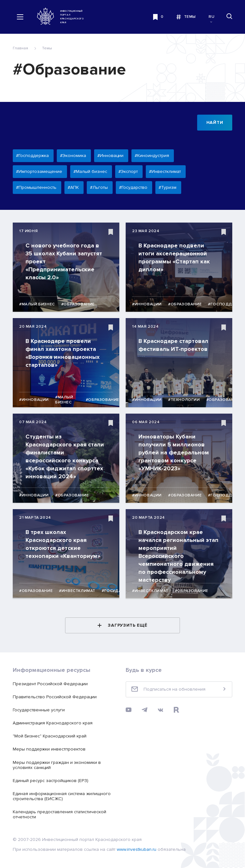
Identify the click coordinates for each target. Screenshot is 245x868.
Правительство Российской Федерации (55, 697)
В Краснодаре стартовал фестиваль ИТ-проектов (173, 345)
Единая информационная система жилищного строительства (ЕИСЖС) (62, 796)
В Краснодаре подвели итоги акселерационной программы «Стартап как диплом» (174, 257)
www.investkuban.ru (137, 849)
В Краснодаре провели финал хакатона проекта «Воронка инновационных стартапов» (63, 353)
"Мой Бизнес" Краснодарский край (50, 736)
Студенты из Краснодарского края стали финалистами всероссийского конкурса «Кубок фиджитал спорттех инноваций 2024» (65, 456)
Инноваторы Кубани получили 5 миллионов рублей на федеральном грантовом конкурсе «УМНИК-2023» (174, 452)
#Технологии (184, 400)
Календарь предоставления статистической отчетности (59, 814)
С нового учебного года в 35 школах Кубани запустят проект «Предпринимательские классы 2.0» (64, 261)
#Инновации (147, 304)
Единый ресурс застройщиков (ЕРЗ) (51, 781)
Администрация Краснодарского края (53, 723)
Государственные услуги (39, 710)
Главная (20, 48)
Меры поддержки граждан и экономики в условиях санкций (57, 765)
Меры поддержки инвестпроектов (49, 749)
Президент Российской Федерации (50, 684)
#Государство (119, 591)
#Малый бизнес (37, 304)
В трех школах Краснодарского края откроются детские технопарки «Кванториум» (63, 544)
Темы (47, 48)
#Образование (78, 304)
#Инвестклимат (77, 591)
